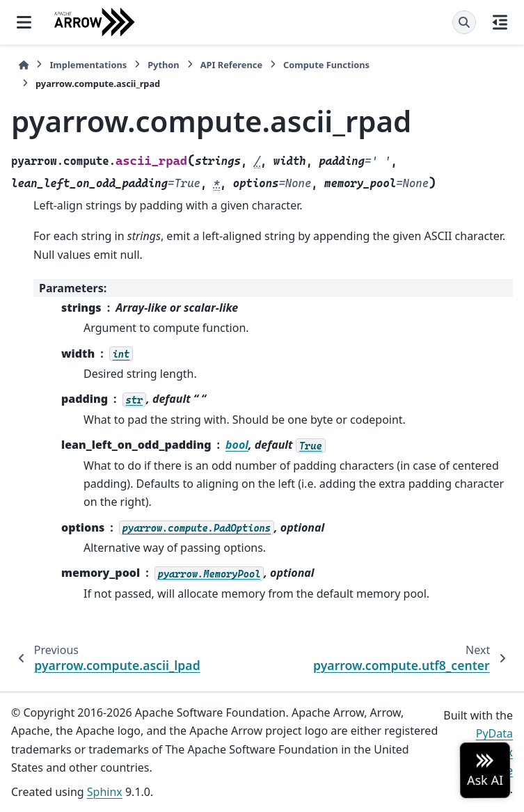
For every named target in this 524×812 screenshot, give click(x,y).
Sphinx (105, 792)
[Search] (464, 22)
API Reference (231, 65)
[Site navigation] (24, 22)
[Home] (24, 65)
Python (163, 65)
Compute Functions (326, 65)
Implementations (88, 65)
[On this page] (500, 22)
